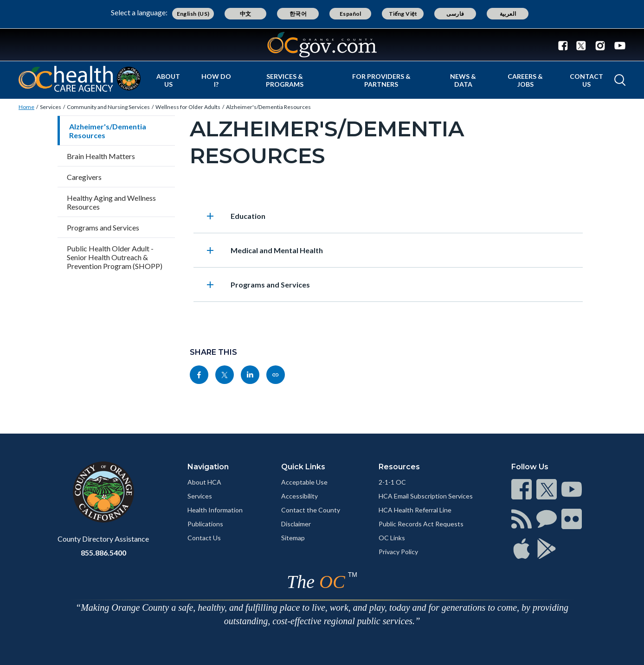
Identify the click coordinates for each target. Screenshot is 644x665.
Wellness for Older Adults (188, 107)
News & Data (463, 80)
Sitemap (293, 538)
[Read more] (322, 45)
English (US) (193, 14)
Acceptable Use (304, 482)
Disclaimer (296, 524)
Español (351, 14)
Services (51, 107)
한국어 (298, 14)
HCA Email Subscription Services (426, 496)
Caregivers (84, 177)
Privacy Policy (398, 552)
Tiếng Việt (403, 14)
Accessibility (299, 496)
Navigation (208, 467)
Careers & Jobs (525, 80)
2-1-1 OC (392, 482)
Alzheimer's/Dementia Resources (268, 107)
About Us (168, 80)
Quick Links (303, 467)
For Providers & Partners (381, 80)
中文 (246, 14)
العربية (508, 14)
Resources (399, 467)
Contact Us (586, 80)
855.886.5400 (103, 553)
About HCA (204, 482)
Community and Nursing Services (108, 107)
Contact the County (311, 510)
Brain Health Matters (101, 156)
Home (26, 107)
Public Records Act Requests (421, 524)
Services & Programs (285, 80)
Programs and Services (103, 227)
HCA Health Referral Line (415, 510)
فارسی (455, 14)
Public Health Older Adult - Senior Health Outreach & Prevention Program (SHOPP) (115, 257)
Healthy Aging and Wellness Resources (111, 202)
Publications (205, 524)
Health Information (215, 510)
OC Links (392, 538)
